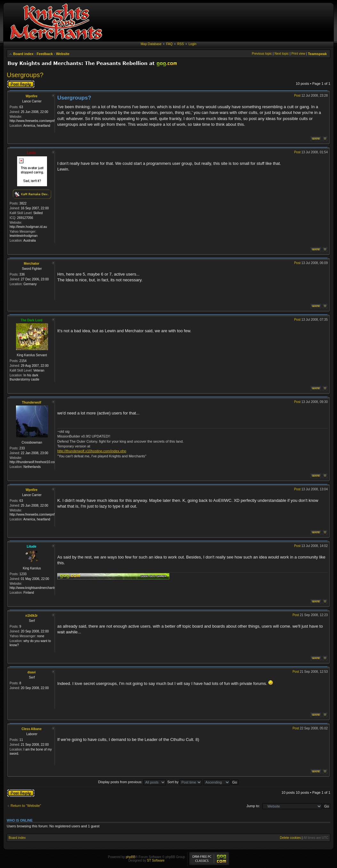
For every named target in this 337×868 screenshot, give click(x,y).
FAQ (169, 44)
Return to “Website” (26, 806)
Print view (298, 54)
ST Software (156, 860)
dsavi (32, 672)
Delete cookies (290, 838)
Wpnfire (32, 96)
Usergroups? (25, 75)
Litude (32, 547)
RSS (181, 44)
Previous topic (262, 54)
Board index (23, 54)
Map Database (151, 44)
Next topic (282, 54)
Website (63, 54)
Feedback (45, 54)
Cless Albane (31, 729)
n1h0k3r (31, 616)
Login (192, 44)
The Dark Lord (32, 320)
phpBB (131, 857)
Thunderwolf (32, 402)
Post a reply (21, 84)
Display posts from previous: (132, 782)
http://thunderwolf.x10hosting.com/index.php (92, 451)
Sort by (185, 782)
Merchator (31, 264)
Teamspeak (317, 54)
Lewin (31, 153)
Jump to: (253, 806)
